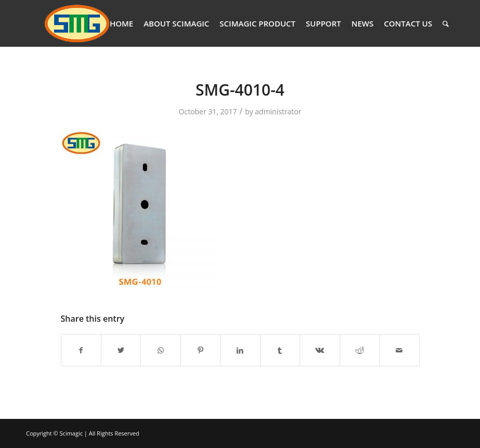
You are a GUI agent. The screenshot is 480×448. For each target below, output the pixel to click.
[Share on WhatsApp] (160, 350)
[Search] (446, 23)
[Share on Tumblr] (280, 350)
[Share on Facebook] (81, 350)
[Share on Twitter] (121, 350)
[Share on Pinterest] (200, 350)
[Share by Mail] (399, 350)
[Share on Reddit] (360, 350)
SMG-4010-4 (240, 90)
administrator (278, 111)
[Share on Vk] (320, 350)
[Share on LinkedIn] (240, 350)
